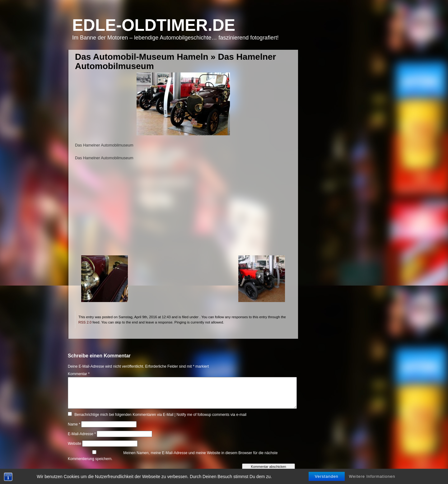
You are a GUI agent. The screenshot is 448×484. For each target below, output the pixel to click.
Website (75, 444)
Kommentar (79, 374)
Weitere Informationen (372, 476)
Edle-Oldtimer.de (154, 25)
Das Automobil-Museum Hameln (142, 57)
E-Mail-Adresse (82, 434)
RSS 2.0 (85, 322)
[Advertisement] (183, 212)
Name (74, 424)
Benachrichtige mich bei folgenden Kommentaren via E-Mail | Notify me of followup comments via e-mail (160, 415)
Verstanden (327, 476)
